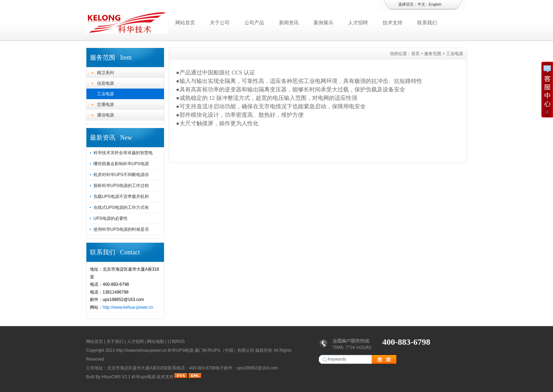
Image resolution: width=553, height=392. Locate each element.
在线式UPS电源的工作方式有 (121, 207)
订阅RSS (176, 342)
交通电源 (105, 104)
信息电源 (105, 83)
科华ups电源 (143, 377)
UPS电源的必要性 (111, 218)
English (435, 4)
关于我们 (115, 342)
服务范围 (433, 54)
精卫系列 (105, 73)
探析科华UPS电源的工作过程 (121, 186)
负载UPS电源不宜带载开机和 (121, 197)
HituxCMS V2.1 (116, 377)
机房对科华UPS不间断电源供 (121, 175)
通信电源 (105, 115)
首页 (415, 54)
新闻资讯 (289, 23)
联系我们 (427, 23)
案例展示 (323, 23)
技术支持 (393, 23)
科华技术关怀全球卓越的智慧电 (123, 153)
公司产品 (254, 23)
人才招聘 (358, 23)
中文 (421, 4)
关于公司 (220, 23)
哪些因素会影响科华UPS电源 (121, 164)
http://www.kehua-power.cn (128, 307)
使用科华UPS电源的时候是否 (121, 229)
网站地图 (156, 342)
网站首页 (185, 23)
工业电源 (105, 94)
